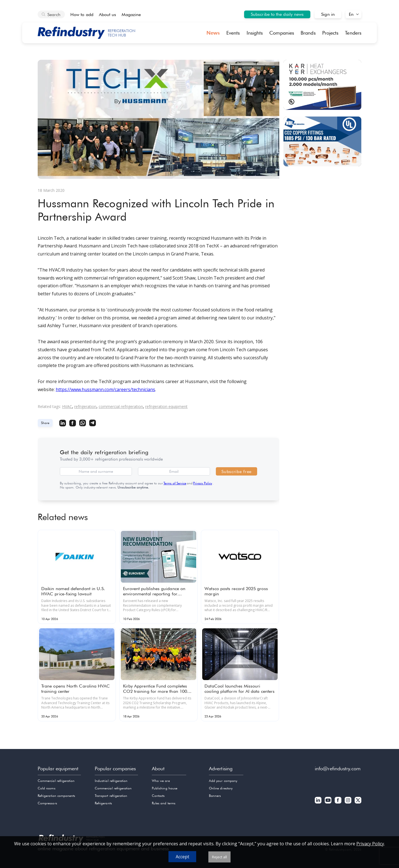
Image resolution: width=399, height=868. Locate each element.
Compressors (47, 803)
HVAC (67, 406)
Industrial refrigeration (111, 781)
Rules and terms (164, 803)
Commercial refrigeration (56, 781)
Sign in (328, 14)
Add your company (223, 781)
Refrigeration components (56, 796)
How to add (82, 15)
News (213, 33)
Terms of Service (175, 483)
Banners (215, 796)
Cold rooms (47, 788)
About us (108, 15)
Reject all (219, 857)
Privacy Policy (203, 483)
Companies (282, 33)
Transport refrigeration (111, 796)
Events (233, 33)
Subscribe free (236, 472)
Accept (182, 857)
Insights (255, 33)
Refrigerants (103, 803)
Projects (330, 33)
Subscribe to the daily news (277, 14)
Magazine (131, 15)
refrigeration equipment (166, 406)
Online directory (221, 788)
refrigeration (85, 406)
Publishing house (165, 788)
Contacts (158, 796)
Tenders (353, 33)
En (351, 14)
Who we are (161, 781)
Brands (308, 33)
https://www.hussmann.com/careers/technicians (105, 389)
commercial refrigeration (121, 406)
